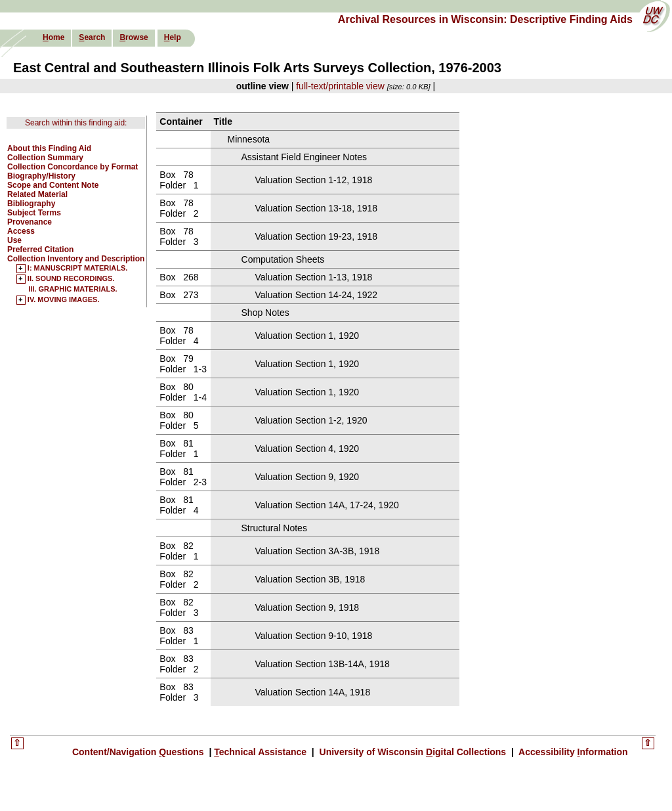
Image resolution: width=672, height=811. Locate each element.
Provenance (30, 222)
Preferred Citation (40, 250)
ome (53, 37)
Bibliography (31, 204)
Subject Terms (34, 213)
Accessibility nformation (572, 752)
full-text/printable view (340, 86)
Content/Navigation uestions (139, 752)
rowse (134, 37)
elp (173, 37)
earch (92, 37)
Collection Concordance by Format (73, 167)
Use (14, 240)
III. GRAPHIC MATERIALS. (73, 289)
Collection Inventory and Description (76, 259)
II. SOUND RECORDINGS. (71, 279)
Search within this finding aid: (76, 123)
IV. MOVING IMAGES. (64, 300)
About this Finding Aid (49, 148)
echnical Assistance (262, 752)
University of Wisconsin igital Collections (413, 752)
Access (21, 231)
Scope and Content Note (53, 185)
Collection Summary (45, 158)
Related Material (37, 194)
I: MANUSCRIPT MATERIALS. (78, 269)
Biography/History (41, 176)
